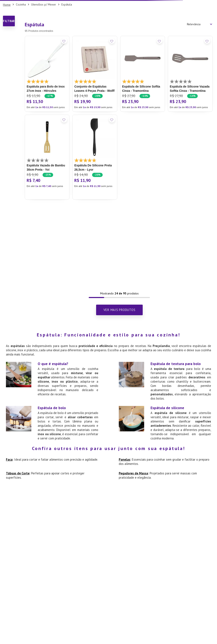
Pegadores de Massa (133, 473)
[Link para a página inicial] (7, 5)
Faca (9, 459)
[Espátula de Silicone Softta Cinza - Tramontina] (143, 74)
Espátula (67, 4)
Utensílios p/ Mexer (44, 4)
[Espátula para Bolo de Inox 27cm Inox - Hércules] (47, 74)
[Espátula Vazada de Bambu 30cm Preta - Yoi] (47, 157)
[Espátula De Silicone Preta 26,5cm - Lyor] (95, 157)
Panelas (124, 459)
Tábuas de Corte (18, 473)
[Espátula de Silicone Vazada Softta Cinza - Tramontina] (190, 74)
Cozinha (21, 4)
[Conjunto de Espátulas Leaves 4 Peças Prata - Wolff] (95, 74)
